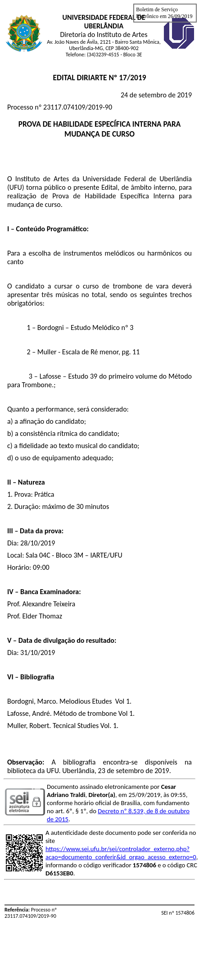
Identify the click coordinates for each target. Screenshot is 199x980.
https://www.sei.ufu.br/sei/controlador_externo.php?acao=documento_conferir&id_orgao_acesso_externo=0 (121, 853)
